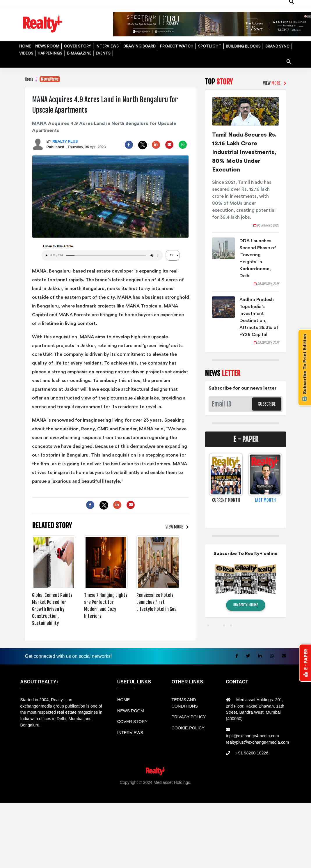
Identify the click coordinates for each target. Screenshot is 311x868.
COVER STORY (77, 45)
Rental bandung (103, 789)
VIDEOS (25, 52)
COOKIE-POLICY (188, 728)
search (289, 59)
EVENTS (102, 52)
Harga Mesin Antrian (200, 789)
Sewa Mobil (131, 789)
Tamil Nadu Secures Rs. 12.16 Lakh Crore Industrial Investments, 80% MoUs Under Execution (244, 152)
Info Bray (125, 795)
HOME (24, 45)
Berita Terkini (103, 795)
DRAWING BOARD (138, 45)
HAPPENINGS (49, 52)
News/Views (50, 79)
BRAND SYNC (277, 45)
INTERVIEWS (106, 45)
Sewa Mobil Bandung (66, 789)
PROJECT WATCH (176, 45)
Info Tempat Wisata (152, 795)
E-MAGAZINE (78, 52)
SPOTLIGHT (209, 45)
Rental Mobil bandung (25, 789)
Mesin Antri (295, 789)
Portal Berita (183, 795)
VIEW (174, 527)
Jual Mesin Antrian (161, 789)
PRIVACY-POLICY (189, 717)
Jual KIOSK (273, 789)
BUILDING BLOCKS (242, 45)
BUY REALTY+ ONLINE (246, 605)
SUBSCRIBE (267, 404)
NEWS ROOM (47, 45)
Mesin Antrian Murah (240, 789)
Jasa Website (208, 795)
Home (29, 79)
